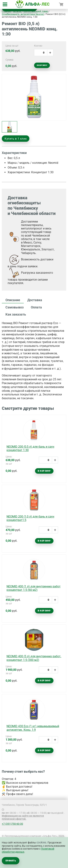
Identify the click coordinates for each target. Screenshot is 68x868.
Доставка (35, 300)
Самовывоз (15, 307)
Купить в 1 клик (16, 139)
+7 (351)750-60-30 (12, 824)
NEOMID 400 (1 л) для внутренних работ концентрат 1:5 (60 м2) (34, 588)
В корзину (42, 65)
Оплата (36, 307)
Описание (13, 300)
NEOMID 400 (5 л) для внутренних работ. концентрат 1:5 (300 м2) (34, 658)
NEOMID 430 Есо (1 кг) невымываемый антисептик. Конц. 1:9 (33, 728)
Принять (11, 861)
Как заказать (16, 314)
